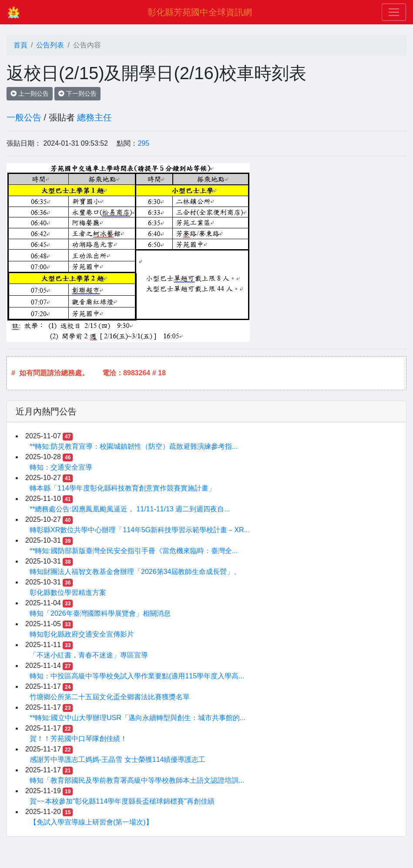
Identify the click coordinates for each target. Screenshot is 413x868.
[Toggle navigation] (394, 12)
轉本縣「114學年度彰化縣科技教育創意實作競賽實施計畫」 (123, 488)
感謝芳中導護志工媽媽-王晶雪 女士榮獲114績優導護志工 (118, 759)
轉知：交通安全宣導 (61, 467)
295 (143, 143)
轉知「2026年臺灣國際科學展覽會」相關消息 (100, 613)
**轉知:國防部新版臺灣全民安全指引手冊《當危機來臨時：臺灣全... (134, 551)
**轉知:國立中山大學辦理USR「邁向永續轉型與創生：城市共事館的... (138, 718)
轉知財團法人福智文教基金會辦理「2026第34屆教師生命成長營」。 (135, 572)
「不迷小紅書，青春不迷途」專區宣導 (89, 655)
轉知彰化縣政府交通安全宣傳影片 (82, 634)
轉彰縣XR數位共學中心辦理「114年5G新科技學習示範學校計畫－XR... (140, 530)
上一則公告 (30, 93)
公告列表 (50, 45)
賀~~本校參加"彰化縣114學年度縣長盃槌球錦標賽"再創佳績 (122, 801)
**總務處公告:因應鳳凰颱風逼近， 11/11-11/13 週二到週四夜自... (130, 509)
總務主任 (94, 117)
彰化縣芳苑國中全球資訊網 (200, 12)
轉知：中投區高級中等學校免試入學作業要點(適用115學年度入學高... (137, 676)
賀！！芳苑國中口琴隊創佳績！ (78, 739)
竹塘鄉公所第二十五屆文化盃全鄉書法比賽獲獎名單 (110, 697)
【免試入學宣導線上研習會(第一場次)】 (91, 822)
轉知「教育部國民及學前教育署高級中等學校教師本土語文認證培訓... (137, 780)
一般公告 (24, 117)
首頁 (20, 45)
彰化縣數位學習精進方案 (68, 593)
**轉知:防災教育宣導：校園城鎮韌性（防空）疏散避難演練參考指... (134, 446)
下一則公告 (77, 93)
